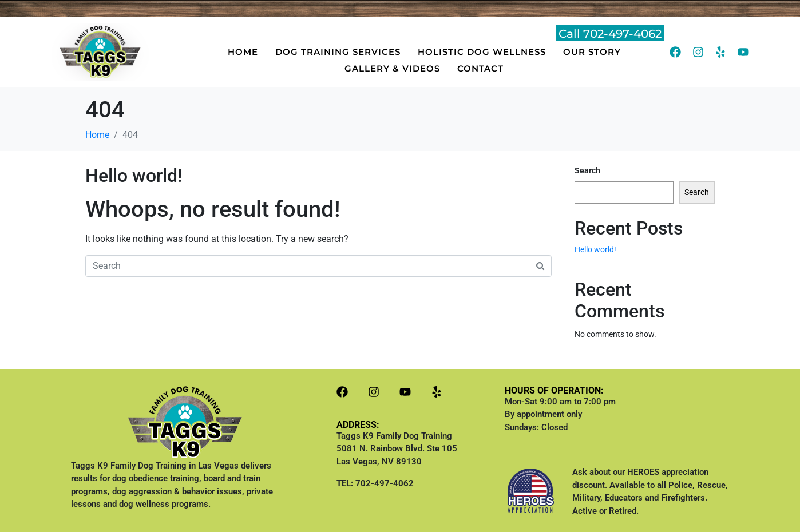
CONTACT (480, 68)
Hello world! (134, 176)
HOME (243, 52)
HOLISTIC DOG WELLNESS (482, 52)
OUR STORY (592, 52)
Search (587, 170)
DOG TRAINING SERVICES (338, 52)
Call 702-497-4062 (610, 34)
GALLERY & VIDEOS (392, 68)
